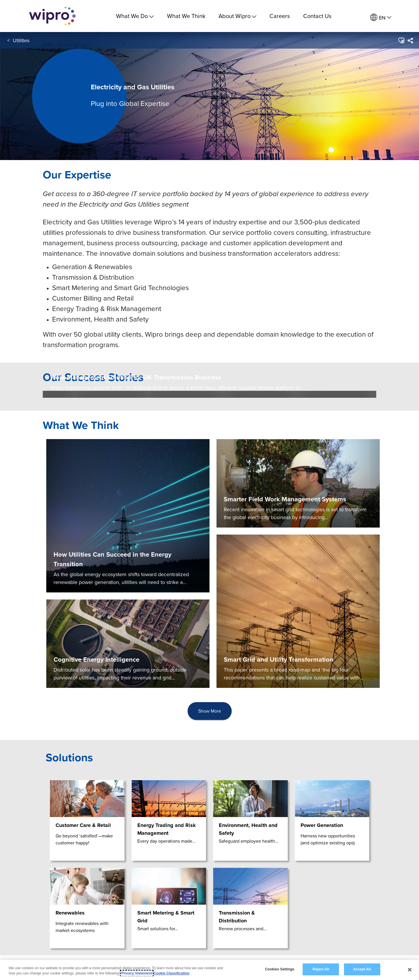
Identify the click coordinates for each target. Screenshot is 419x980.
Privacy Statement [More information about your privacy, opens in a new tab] (137, 973)
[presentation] (210, 711)
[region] (210, 970)
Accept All (362, 969)
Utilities (21, 40)
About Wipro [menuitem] (237, 16)
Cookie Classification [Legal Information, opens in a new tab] (172, 973)
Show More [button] (210, 711)
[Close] (410, 970)
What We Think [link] (186, 16)
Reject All (321, 969)
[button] (401, 40)
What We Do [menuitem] (135, 16)
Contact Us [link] (317, 16)
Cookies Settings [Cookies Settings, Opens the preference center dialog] (280, 969)
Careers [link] (280, 16)
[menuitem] (381, 18)
